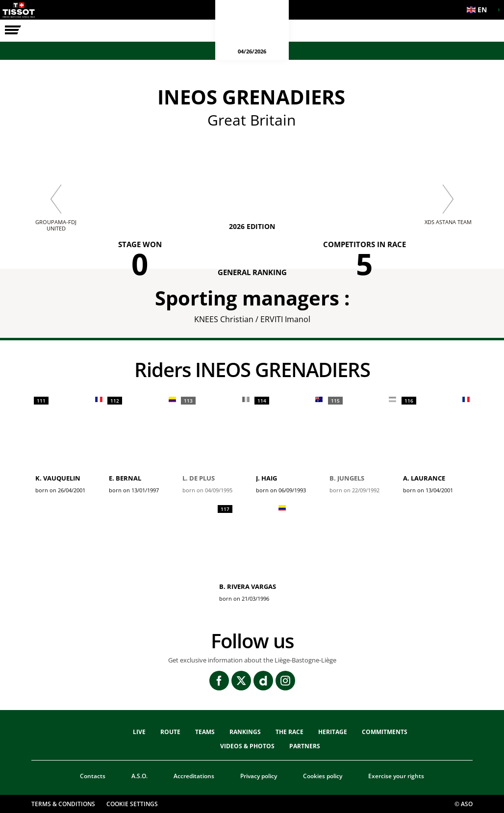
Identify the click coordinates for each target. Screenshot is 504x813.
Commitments (385, 732)
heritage (333, 732)
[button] (479, 10)
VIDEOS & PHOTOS (247, 746)
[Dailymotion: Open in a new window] (263, 681)
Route (170, 732)
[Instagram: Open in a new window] (285, 681)
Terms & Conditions (63, 804)
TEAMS (205, 732)
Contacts (93, 776)
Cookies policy (323, 776)
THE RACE (290, 732)
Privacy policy (259, 776)
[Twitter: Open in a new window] (241, 681)
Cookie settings (132, 804)
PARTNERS (305, 746)
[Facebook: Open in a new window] (219, 681)
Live (139, 732)
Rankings (245, 732)
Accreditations (194, 776)
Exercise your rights (396, 776)
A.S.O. (139, 776)
